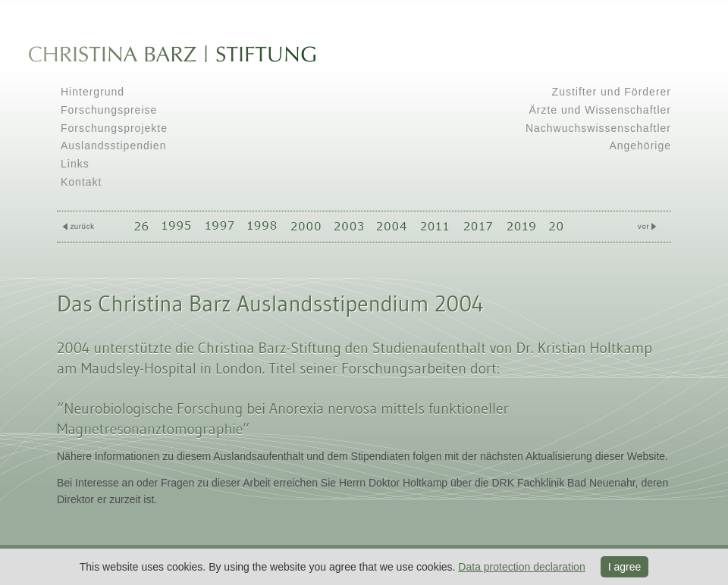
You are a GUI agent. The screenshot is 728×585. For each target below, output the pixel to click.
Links (75, 164)
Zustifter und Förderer (612, 92)
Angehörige (640, 145)
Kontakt (81, 182)
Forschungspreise (109, 110)
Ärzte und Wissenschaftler (600, 110)
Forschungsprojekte (114, 128)
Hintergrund (93, 92)
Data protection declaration (521, 567)
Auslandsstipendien (113, 145)
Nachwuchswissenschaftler (598, 128)
